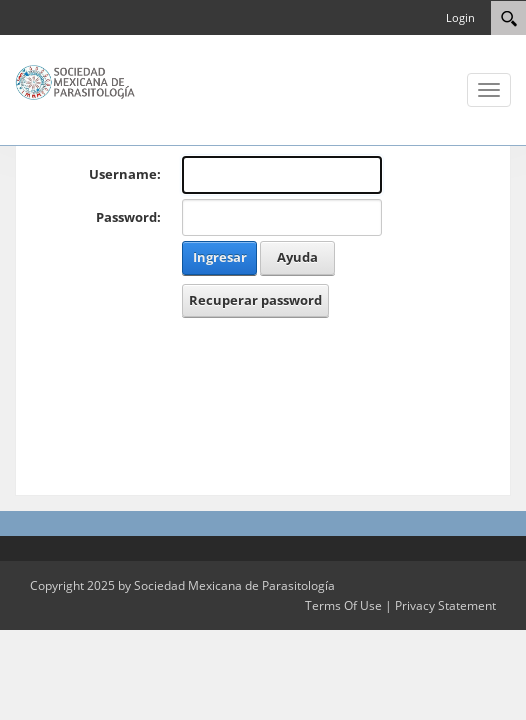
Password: (128, 217)
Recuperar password (255, 300)
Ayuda (297, 257)
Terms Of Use (343, 605)
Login (460, 17)
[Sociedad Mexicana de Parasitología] (75, 81)
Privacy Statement (445, 605)
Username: (125, 174)
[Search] (508, 18)
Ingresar (220, 257)
